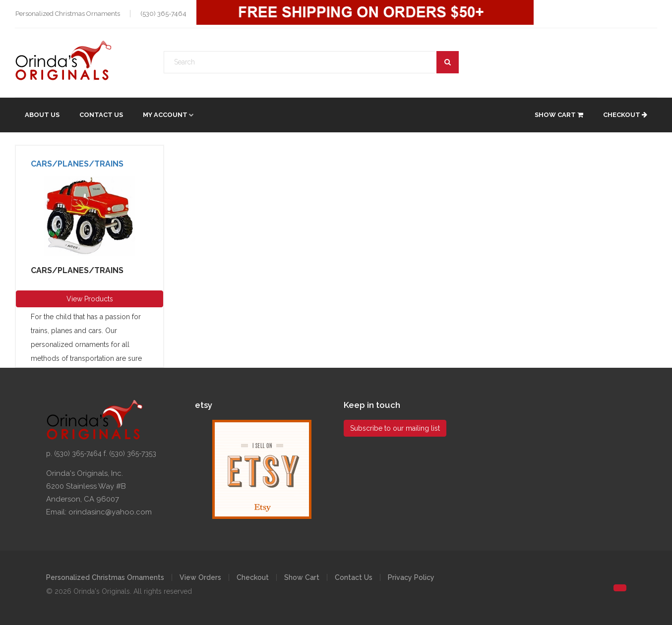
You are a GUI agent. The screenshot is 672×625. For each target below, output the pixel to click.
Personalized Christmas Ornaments (105, 577)
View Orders (200, 577)
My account (165, 115)
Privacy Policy (411, 577)
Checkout (625, 115)
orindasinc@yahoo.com (110, 512)
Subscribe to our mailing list (395, 428)
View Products (90, 299)
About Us (42, 115)
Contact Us (101, 115)
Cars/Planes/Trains (77, 164)
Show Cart (559, 115)
